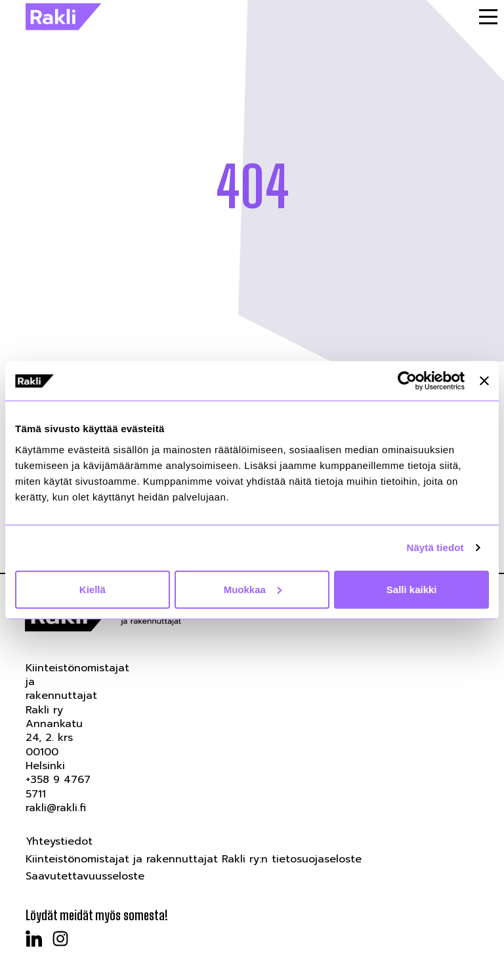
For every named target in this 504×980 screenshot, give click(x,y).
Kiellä (93, 589)
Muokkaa (253, 589)
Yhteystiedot (59, 841)
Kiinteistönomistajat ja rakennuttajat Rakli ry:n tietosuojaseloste (194, 859)
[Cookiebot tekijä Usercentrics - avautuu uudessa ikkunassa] (407, 381)
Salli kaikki (412, 589)
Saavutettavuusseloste (85, 876)
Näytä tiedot (435, 547)
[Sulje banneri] (484, 381)
